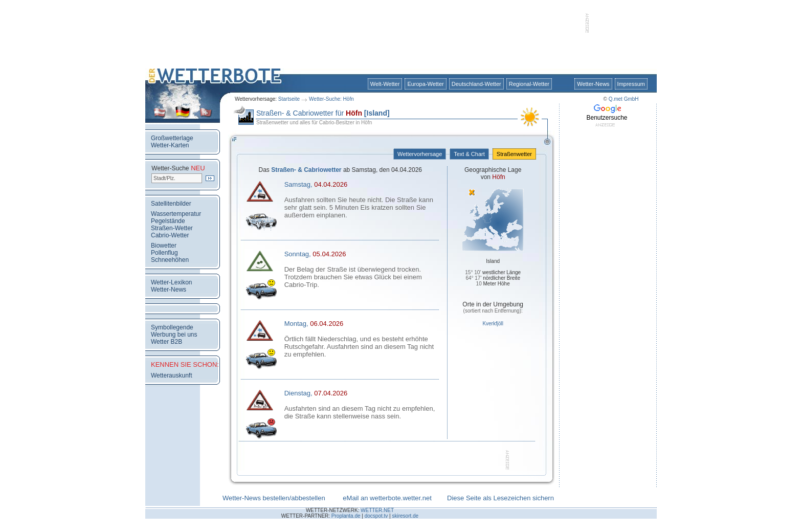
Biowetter (164, 246)
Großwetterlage (172, 138)
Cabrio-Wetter (170, 235)
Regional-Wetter (529, 84)
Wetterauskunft (171, 375)
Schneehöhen (170, 260)
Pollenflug (164, 253)
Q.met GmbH (624, 99)
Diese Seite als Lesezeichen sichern (500, 498)
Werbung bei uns (174, 335)
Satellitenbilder (171, 204)
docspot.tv (376, 516)
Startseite (289, 99)
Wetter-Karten (170, 145)
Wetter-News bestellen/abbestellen (274, 498)
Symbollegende (172, 327)
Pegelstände (168, 221)
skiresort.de (405, 516)
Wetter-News (593, 84)
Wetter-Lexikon (171, 282)
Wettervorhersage (420, 154)
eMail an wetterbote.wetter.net (387, 498)
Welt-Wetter (385, 84)
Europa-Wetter (425, 84)
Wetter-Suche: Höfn (331, 99)
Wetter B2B (166, 342)
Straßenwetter (514, 154)
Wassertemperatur (176, 214)
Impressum (631, 84)
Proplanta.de (346, 516)
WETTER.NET (377, 510)
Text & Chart (469, 154)
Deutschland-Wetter (476, 84)
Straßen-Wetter (172, 228)
